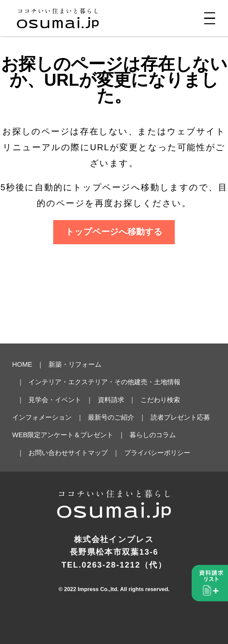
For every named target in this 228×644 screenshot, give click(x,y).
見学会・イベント (55, 400)
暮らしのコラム (153, 435)
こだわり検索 (160, 400)
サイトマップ (88, 453)
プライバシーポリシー (157, 453)
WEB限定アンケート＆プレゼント (63, 435)
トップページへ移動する (114, 232)
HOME (22, 364)
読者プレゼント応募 (180, 417)
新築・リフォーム (75, 364)
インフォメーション (42, 417)
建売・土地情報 (157, 382)
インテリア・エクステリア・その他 (81, 382)
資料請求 (111, 400)
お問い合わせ (48, 453)
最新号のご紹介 (111, 417)
